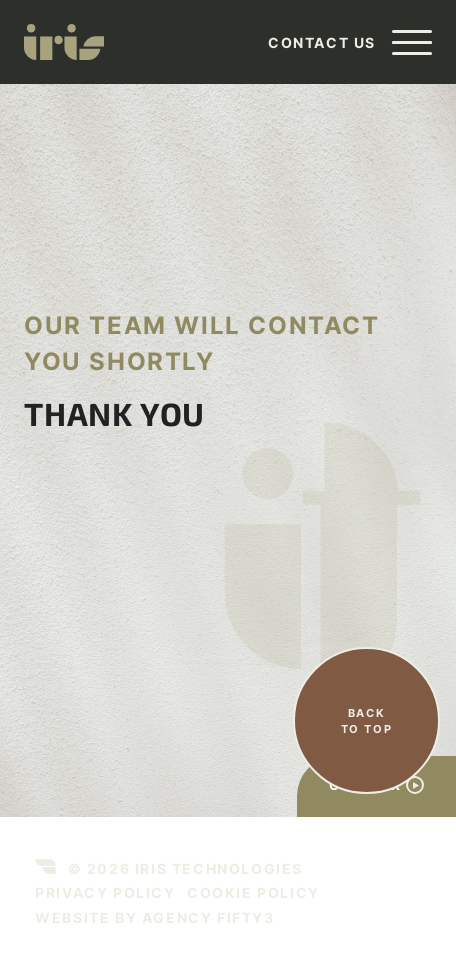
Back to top (368, 721)
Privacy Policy (105, 892)
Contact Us (322, 42)
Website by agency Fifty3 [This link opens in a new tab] (154, 917)
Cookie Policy (253, 892)
